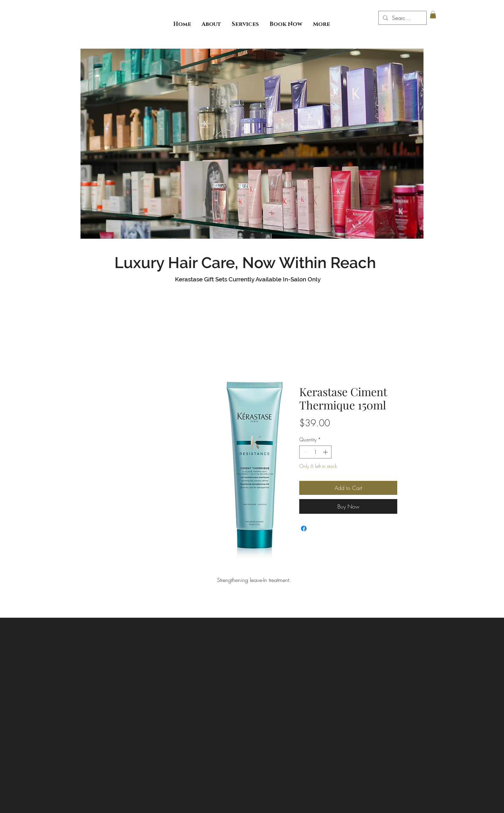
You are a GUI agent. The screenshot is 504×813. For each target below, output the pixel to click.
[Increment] (326, 452)
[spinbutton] (315, 452)
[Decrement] (305, 452)
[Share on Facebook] (304, 528)
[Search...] (402, 18)
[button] (433, 15)
